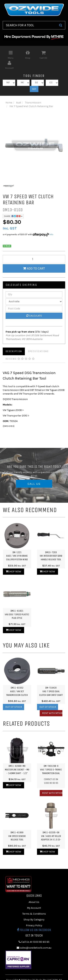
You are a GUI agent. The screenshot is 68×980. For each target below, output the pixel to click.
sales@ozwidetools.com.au (34, 938)
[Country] (34, 291)
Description (14, 341)
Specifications (38, 341)
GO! (34, 79)
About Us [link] (34, 892)
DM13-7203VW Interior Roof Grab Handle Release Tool (51, 546)
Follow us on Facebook (34, 920)
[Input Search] (29, 25)
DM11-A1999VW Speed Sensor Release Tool (17, 826)
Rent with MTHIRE (52, 703)
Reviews (20, 349)
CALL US (34, 473)
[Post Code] (34, 298)
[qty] (34, 249)
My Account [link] (34, 898)
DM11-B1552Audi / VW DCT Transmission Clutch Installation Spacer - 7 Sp (17, 685)
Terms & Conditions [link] (34, 904)
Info (51, 224)
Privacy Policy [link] (34, 915)
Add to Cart (34, 258)
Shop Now (14, 561)
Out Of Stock (14, 697)
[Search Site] (61, 25)
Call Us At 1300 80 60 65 (34, 932)
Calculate (34, 305)
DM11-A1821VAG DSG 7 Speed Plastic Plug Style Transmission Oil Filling (17, 608)
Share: (13, 206)
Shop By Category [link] (34, 909)
